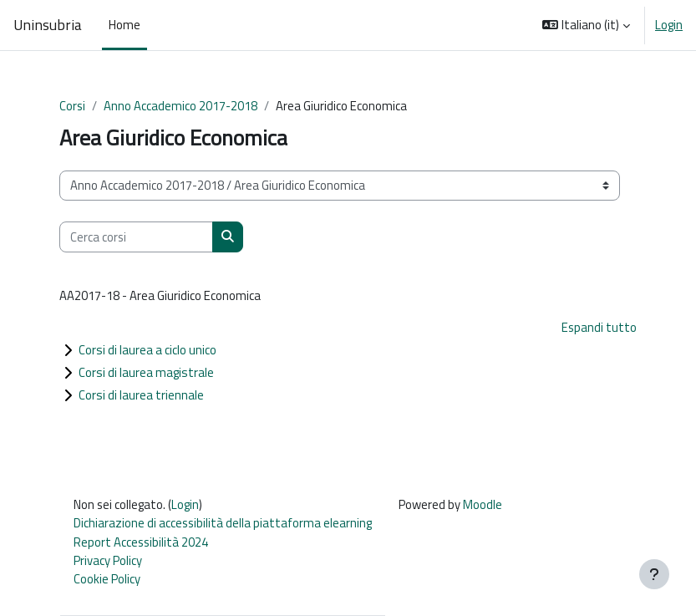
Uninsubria (48, 25)
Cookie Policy (107, 579)
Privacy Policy (108, 560)
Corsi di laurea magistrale (146, 372)
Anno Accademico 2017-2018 (180, 106)
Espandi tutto (599, 327)
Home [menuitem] (124, 25)
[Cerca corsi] (136, 237)
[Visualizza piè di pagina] (654, 574)
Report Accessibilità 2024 (141, 542)
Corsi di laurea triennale (141, 395)
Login (669, 25)
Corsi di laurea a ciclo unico (147, 350)
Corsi (72, 106)
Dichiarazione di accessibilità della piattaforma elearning (223, 523)
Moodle (483, 504)
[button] (586, 25)
